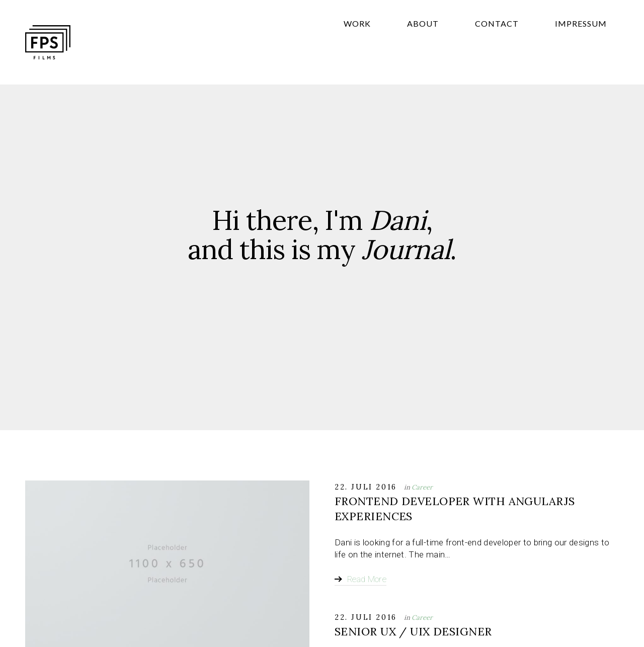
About (483, 48)
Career (422, 487)
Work (442, 48)
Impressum (593, 48)
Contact (533, 48)
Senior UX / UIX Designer (413, 631)
